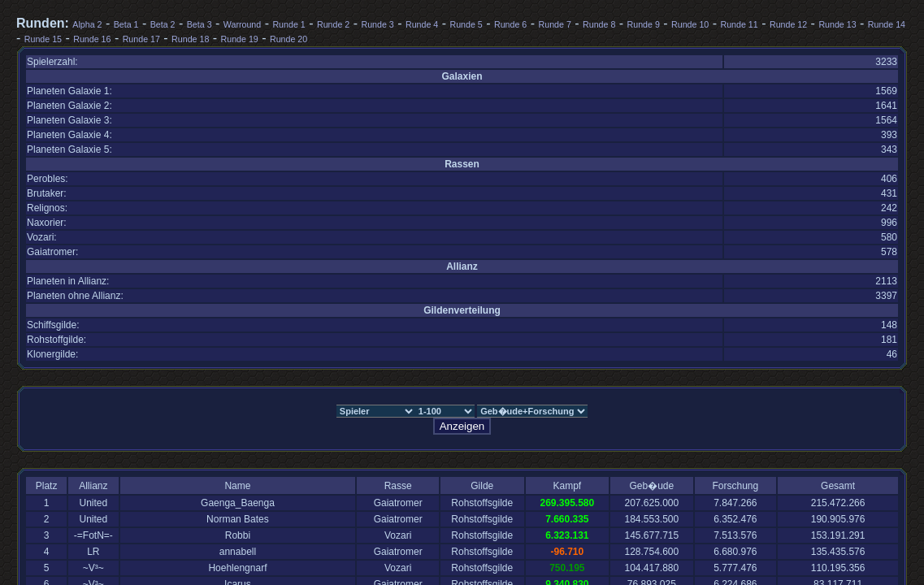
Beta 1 (126, 24)
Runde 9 (644, 24)
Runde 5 (466, 24)
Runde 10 (690, 24)
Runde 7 (555, 24)
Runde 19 (240, 39)
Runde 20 (288, 39)
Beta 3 (200, 24)
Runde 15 (43, 39)
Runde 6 (510, 24)
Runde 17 (141, 39)
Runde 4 (422, 24)
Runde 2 (333, 24)
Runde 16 (92, 39)
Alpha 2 (87, 24)
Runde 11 (740, 24)
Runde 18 (190, 39)
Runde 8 (599, 24)
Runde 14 (887, 24)
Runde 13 (837, 24)
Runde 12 (788, 24)
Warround (242, 24)
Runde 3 (377, 24)
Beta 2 (163, 24)
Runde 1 (288, 24)
